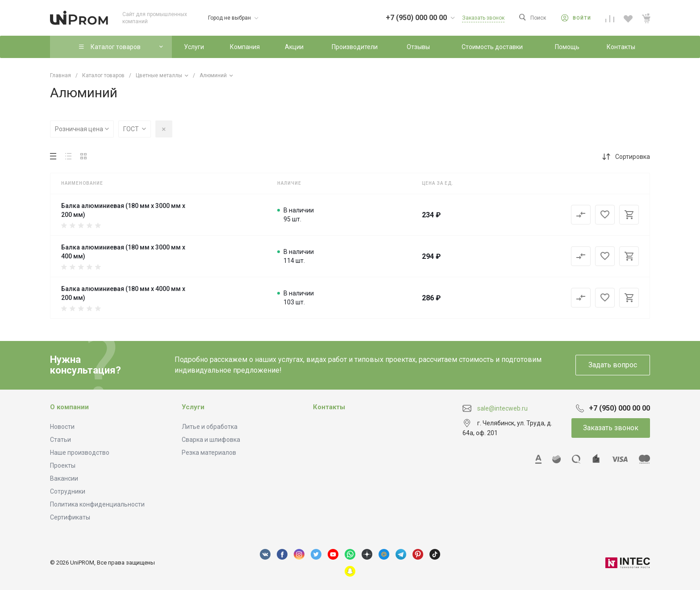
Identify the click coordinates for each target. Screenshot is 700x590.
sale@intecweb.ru (502, 408)
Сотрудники (68, 491)
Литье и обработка (210, 427)
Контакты (329, 407)
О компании (69, 407)
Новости (62, 427)
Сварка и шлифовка (211, 440)
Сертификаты (70, 517)
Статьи (60, 440)
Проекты (63, 465)
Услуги (193, 407)
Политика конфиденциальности (97, 504)
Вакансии (64, 478)
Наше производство (80, 453)
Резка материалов (209, 453)
